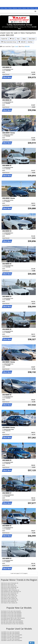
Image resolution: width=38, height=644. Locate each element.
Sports (20, 8)
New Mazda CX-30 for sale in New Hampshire (11, 614)
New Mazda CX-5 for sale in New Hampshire (11, 611)
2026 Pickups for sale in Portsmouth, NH (10, 590)
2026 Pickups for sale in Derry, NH (9, 589)
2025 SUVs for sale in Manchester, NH (10, 593)
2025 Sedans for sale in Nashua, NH (9, 596)
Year (19, 39)
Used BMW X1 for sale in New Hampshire (10, 636)
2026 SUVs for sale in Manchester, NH (10, 587)
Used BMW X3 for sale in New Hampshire (10, 632)
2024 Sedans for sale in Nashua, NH (9, 599)
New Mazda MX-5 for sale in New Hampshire (11, 620)
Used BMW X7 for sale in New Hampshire (10, 639)
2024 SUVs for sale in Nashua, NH (9, 597)
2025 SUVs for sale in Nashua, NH (9, 594)
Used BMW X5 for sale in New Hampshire (10, 633)
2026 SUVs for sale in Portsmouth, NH (10, 583)
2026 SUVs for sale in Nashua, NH (9, 586)
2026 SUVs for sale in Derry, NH (8, 585)
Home (2, 8)
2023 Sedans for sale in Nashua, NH (9, 603)
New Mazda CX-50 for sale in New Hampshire (11, 613)
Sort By (30, 42)
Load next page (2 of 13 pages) (19, 573)
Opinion (24, 8)
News (6, 8)
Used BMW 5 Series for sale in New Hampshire (12, 638)
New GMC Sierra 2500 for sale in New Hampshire (12, 622)
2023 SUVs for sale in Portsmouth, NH (10, 600)
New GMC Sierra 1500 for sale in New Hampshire (12, 621)
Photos (32, 8)
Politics (10, 8)
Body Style (32, 39)
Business (15, 8)
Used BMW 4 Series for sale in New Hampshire (12, 640)
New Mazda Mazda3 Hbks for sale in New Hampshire (13, 618)
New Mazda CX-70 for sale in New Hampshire (11, 617)
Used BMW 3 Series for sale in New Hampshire (12, 635)
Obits (28, 8)
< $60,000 (22, 42)
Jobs (36, 8)
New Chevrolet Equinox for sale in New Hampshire (12, 624)
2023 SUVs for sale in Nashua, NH (9, 601)
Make (25, 39)
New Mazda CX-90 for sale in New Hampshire (11, 615)
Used (12, 39)
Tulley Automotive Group (9, 42)
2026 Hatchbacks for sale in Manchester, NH (11, 592)
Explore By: (5, 39)
